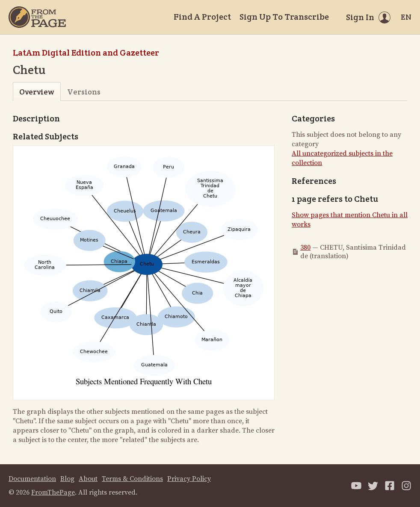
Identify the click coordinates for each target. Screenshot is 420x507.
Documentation (32, 479)
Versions (84, 92)
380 (305, 248)
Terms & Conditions (132, 479)
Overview (37, 92)
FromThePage (53, 492)
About (88, 479)
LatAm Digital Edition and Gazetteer (86, 53)
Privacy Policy (189, 479)
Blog (67, 479)
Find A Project (202, 17)
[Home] (37, 17)
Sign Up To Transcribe (284, 17)
